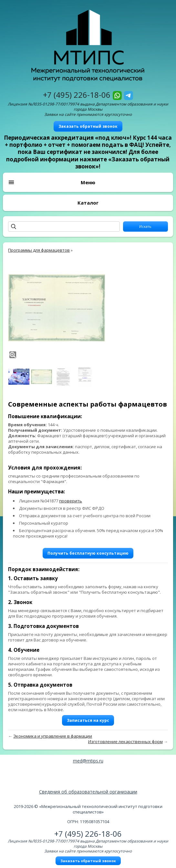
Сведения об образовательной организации (88, 792)
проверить (71, 501)
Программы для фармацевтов (39, 250)
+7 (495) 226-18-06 (77, 95)
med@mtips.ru (88, 761)
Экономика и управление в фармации (53, 736)
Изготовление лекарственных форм (125, 742)
